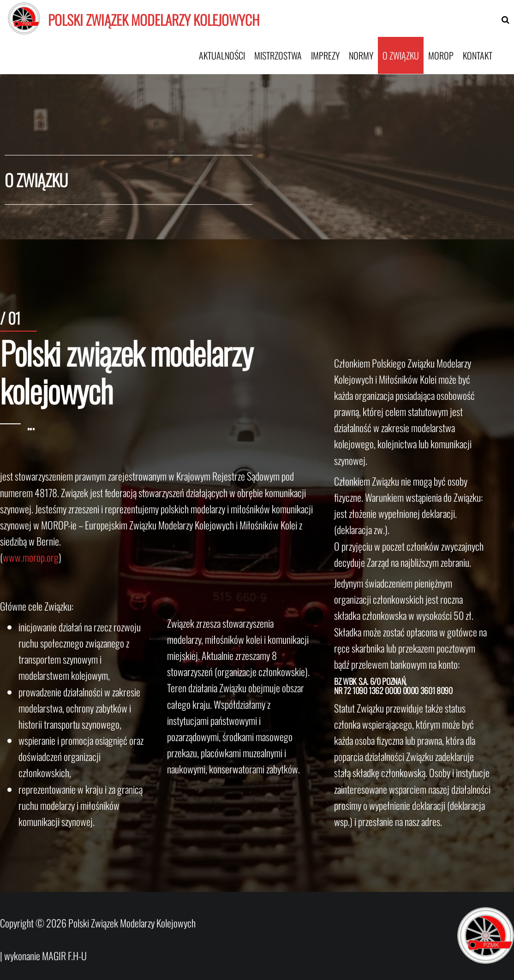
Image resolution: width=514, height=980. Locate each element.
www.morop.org (31, 557)
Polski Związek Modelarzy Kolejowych (154, 20)
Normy (361, 55)
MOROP (441, 55)
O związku (401, 55)
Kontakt (478, 55)
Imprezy (325, 55)
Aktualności (222, 55)
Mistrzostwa (278, 55)
